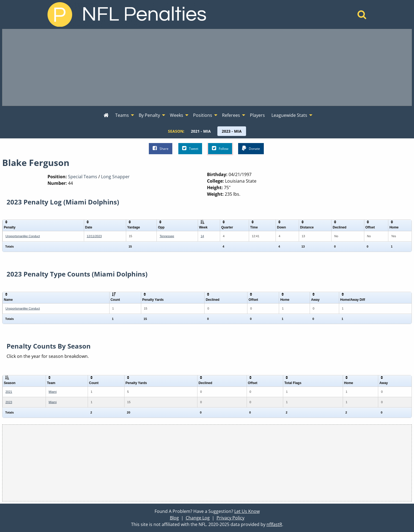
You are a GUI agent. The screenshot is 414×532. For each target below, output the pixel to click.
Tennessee (167, 236)
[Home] (362, 16)
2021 (9, 392)
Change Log (198, 518)
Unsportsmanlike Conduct (23, 236)
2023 (9, 402)
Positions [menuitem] (203, 115)
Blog (174, 518)
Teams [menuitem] (122, 115)
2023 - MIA (232, 131)
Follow (220, 148)
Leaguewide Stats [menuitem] (289, 115)
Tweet (190, 148)
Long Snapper (115, 177)
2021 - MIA (201, 131)
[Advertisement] (207, 67)
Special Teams (83, 177)
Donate (251, 148)
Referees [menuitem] (231, 115)
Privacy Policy (230, 518)
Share (161, 148)
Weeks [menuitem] (177, 115)
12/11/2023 (94, 236)
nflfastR (274, 524)
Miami (53, 392)
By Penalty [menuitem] (149, 115)
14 (202, 236)
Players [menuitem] (257, 115)
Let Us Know (247, 511)
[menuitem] (106, 115)
